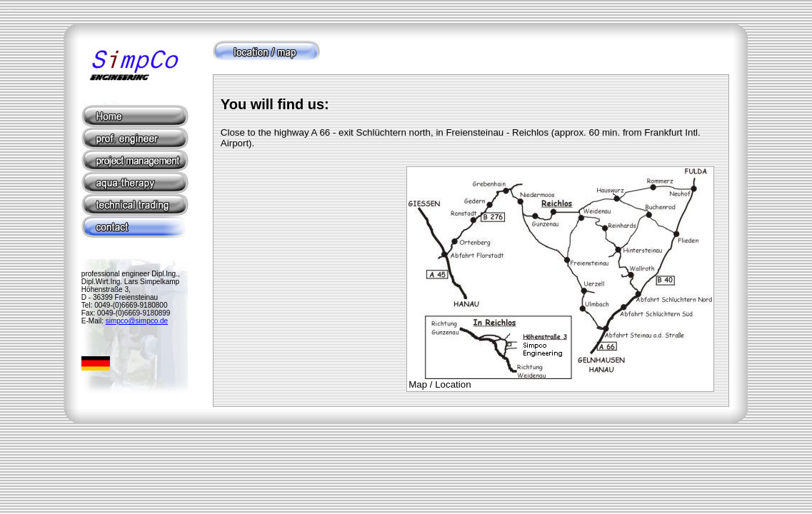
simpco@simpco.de (137, 321)
